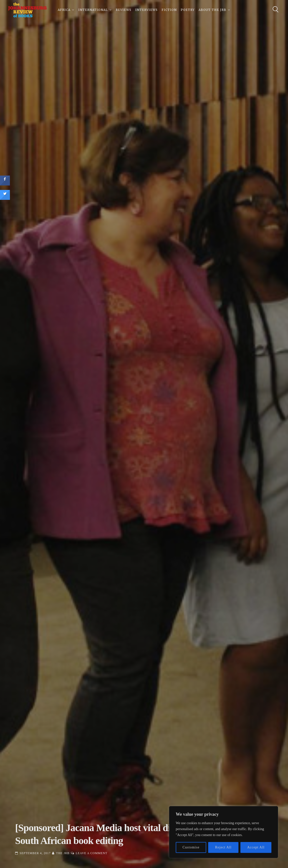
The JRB (63, 853)
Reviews (124, 10)
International (93, 10)
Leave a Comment (91, 853)
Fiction (169, 10)
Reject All (223, 847)
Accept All (256, 847)
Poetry (188, 10)
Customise (191, 847)
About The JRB (212, 10)
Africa (64, 10)
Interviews (146, 10)
